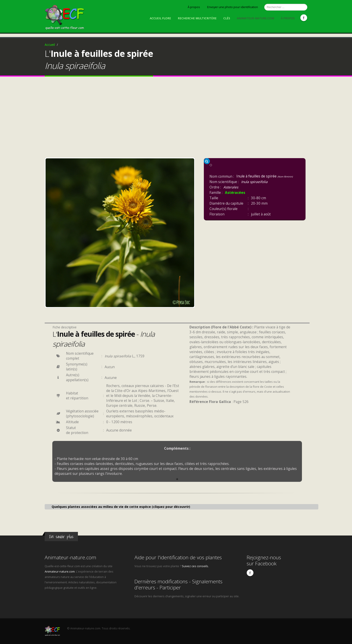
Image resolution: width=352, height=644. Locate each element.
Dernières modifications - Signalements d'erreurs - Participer (178, 584)
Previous (50, 232)
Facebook (304, 18)
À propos (194, 7)
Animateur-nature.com (255, 18)
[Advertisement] (176, 118)
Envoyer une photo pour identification (233, 7)
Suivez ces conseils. (195, 566)
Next (190, 232)
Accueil (50, 45)
